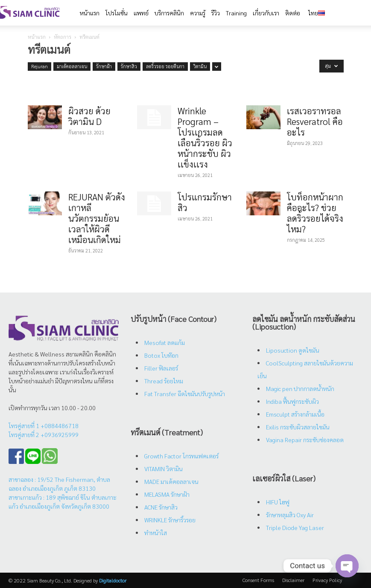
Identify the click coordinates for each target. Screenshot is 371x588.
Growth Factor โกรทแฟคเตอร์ (181, 456)
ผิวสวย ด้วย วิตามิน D (89, 116)
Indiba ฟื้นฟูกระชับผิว (292, 401)
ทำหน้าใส (156, 533)
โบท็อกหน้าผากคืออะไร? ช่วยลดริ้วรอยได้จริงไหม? (315, 213)
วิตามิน (200, 66)
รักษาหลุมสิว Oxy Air (290, 515)
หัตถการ (63, 37)
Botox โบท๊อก (161, 355)
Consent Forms (258, 580)
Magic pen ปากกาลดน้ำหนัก (300, 388)
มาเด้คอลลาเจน (72, 66)
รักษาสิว (129, 66)
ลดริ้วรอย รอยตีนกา (165, 66)
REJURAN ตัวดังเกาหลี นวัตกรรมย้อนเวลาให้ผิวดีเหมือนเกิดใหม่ (97, 218)
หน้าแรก (37, 37)
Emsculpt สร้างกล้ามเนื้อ (295, 414)
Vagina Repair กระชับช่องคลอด (305, 440)
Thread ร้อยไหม (164, 381)
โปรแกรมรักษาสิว (205, 202)
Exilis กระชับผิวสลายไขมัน (298, 427)
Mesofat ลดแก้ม (165, 342)
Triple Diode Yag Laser (295, 527)
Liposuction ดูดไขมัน (293, 350)
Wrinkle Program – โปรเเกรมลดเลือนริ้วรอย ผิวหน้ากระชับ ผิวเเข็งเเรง (205, 137)
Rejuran (39, 66)
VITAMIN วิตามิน (164, 469)
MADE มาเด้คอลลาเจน (171, 481)
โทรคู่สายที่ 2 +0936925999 (44, 434)
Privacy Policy (327, 580)
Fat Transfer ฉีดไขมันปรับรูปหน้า (185, 394)
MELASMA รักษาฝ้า (167, 494)
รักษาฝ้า (104, 66)
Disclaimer (293, 580)
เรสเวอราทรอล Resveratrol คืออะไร (315, 121)
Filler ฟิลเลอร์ (161, 368)
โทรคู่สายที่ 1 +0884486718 (44, 426)
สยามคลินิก (79, 354)
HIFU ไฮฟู (278, 502)
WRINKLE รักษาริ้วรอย (170, 520)
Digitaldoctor (113, 580)
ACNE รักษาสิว (161, 507)
